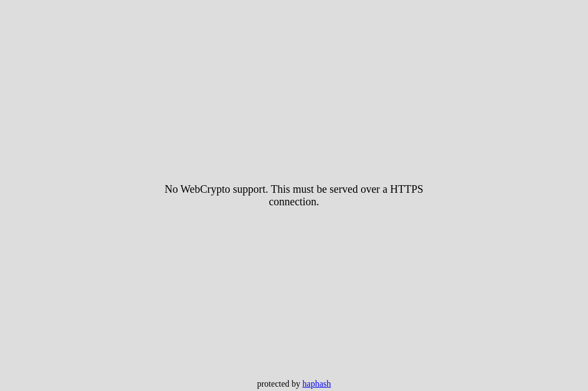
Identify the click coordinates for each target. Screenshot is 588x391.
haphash (317, 384)
